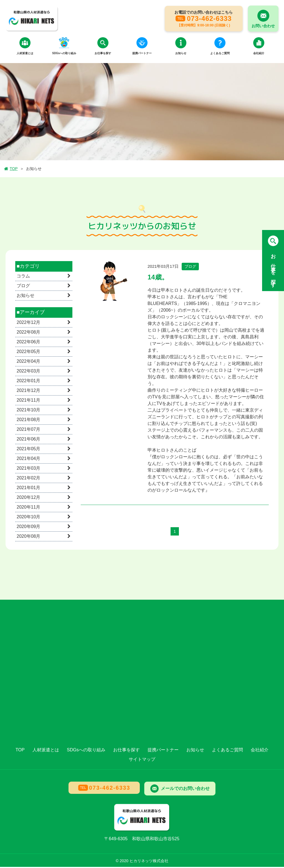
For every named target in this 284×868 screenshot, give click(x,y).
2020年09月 (28, 528)
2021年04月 (28, 460)
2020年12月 (28, 498)
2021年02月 (28, 479)
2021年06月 (28, 440)
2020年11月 (28, 508)
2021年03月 (28, 469)
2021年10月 (28, 411)
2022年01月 (28, 382)
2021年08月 (28, 421)
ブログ (23, 287)
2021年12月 (28, 392)
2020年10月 (28, 518)
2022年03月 (28, 372)
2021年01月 (28, 489)
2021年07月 (28, 430)
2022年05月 (28, 353)
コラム (23, 277)
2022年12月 (28, 323)
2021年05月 (28, 450)
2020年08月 (28, 537)
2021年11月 (28, 401)
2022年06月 (28, 343)
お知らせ (26, 297)
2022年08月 (28, 333)
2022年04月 (28, 362)
